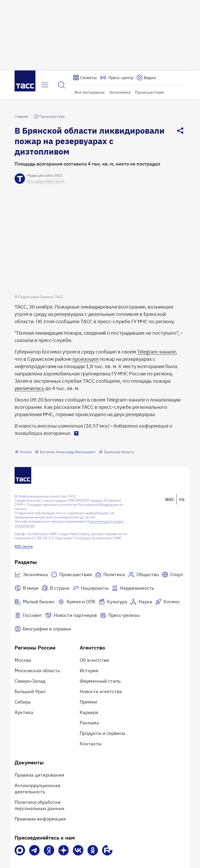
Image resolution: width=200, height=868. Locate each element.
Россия (23, 452)
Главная (21, 116)
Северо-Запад (30, 681)
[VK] (78, 850)
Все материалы (90, 92)
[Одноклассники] (93, 850)
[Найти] (61, 85)
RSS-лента (24, 546)
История (89, 671)
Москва (23, 660)
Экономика (120, 92)
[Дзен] (64, 850)
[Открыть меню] (45, 85)
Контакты (91, 744)
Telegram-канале (156, 352)
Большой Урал (30, 691)
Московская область (37, 671)
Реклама (89, 723)
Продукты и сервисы (102, 733)
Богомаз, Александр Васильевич (65, 452)
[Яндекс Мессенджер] (49, 850)
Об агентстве (94, 660)
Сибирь (23, 702)
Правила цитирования (39, 775)
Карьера (89, 712)
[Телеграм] (34, 850)
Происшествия (149, 92)
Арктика (24, 712)
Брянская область (116, 452)
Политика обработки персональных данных (39, 805)
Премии (88, 702)
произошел (86, 359)
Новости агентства (101, 691)
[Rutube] (107, 850)
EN (182, 499)
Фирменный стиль (100, 681)
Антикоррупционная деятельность (37, 789)
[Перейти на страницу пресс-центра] (117, 78)
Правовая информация (40, 819)
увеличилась (29, 388)
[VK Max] (20, 850)
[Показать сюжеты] (85, 78)
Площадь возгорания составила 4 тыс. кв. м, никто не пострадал (87, 164)
